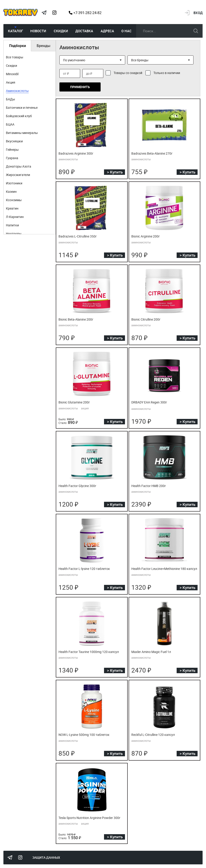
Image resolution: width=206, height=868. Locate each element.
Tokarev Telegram (44, 13)
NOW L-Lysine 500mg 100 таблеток (82, 734)
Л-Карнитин (15, 217)
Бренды (43, 46)
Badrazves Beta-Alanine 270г (150, 153)
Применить (80, 87)
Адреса (107, 31)
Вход (198, 13)
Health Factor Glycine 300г (76, 485)
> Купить (115, 172)
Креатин (12, 208)
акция (85, 408)
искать (196, 31)
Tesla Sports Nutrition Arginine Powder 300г (86, 817)
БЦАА (10, 124)
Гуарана (12, 158)
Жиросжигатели (18, 175)
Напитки (12, 225)
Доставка (84, 31)
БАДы (10, 99)
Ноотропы (14, 234)
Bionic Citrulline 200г (145, 319)
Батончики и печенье (22, 108)
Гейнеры (12, 150)
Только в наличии (167, 73)
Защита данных (46, 857)
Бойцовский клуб (19, 116)
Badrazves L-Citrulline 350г (76, 236)
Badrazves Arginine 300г (74, 153)
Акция (11, 82)
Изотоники (14, 183)
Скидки (61, 31)
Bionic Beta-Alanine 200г (74, 319)
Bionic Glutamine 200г (73, 402)
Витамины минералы (22, 133)
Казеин (11, 192)
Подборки (18, 46)
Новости (38, 31)
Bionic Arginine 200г (144, 236)
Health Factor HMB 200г (147, 485)
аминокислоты (68, 159)
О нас (126, 31)
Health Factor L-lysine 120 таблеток (82, 568)
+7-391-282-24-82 (85, 13)
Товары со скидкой (128, 73)
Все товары (15, 57)
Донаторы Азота (19, 166)
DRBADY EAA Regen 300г (148, 402)
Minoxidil (12, 74)
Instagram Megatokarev (54, 13)
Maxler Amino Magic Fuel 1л (150, 651)
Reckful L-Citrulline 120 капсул (151, 734)
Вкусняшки (14, 141)
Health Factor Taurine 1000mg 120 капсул (86, 651)
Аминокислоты (17, 91)
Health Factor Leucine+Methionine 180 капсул (161, 568)
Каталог (15, 31)
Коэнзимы (14, 200)
